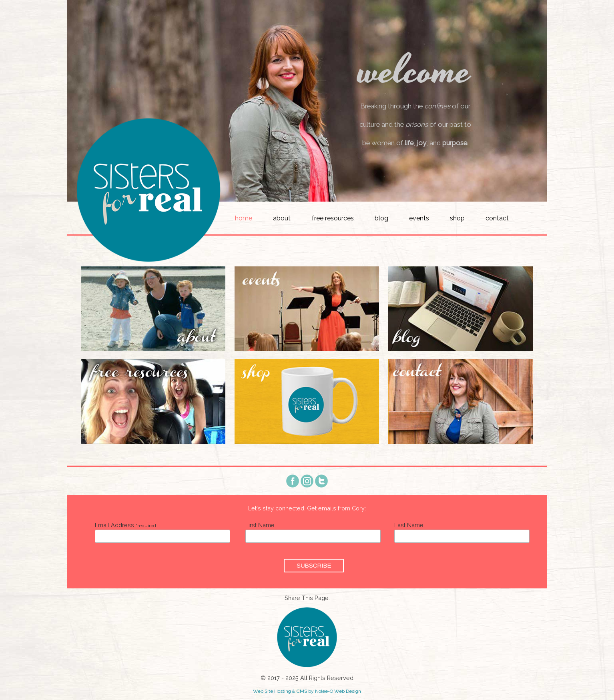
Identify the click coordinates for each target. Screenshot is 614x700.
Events (419, 218)
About (282, 218)
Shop (457, 218)
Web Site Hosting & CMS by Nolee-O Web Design (307, 691)
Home (244, 218)
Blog (381, 218)
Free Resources (333, 218)
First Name (260, 525)
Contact (497, 218)
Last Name (409, 525)
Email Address (125, 525)
